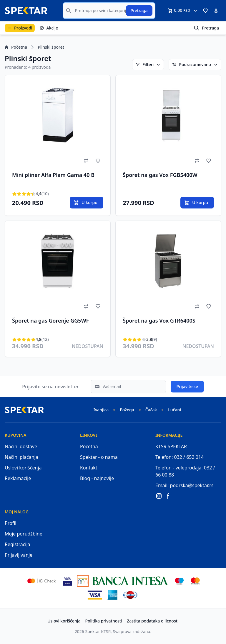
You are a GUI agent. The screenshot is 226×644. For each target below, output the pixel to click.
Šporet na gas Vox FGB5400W (160, 175)
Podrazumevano (195, 64)
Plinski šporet (51, 47)
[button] (205, 11)
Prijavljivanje (19, 555)
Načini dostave (21, 446)
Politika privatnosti (104, 621)
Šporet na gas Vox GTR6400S (159, 321)
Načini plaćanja (21, 457)
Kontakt (89, 468)
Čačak (151, 410)
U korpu (85, 203)
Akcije (49, 28)
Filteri (148, 64)
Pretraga (139, 10)
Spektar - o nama (99, 457)
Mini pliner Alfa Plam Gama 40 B (53, 175)
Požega (127, 410)
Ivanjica (101, 410)
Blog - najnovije (97, 478)
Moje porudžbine (24, 534)
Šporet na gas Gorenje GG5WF (51, 321)
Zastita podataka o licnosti (153, 621)
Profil (10, 523)
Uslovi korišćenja (23, 468)
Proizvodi (20, 28)
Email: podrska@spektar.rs (185, 485)
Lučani (175, 410)
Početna (16, 47)
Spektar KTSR (98, 631)
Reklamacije (18, 478)
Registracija (18, 544)
